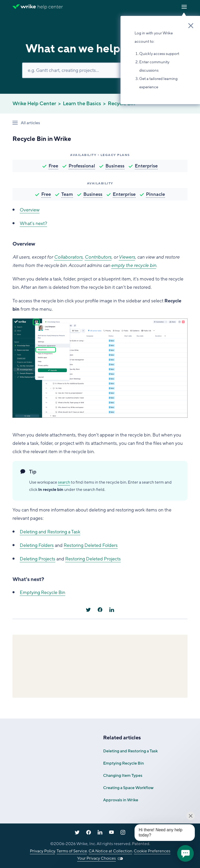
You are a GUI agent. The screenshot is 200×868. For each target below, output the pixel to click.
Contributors (98, 257)
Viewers (127, 257)
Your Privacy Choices (96, 858)
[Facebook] (100, 610)
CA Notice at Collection (110, 851)
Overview (30, 210)
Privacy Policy (42, 851)
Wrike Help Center (34, 104)
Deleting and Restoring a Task (50, 532)
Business (115, 166)
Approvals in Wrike (121, 800)
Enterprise (146, 166)
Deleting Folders (37, 545)
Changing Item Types (123, 776)
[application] (185, 853)
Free (53, 166)
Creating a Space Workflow (128, 788)
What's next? (33, 223)
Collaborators (68, 257)
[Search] (100, 70)
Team (67, 194)
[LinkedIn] (112, 610)
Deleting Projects (38, 559)
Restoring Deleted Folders (91, 545)
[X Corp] (88, 610)
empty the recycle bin (134, 265)
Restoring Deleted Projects (93, 559)
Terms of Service (72, 851)
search (64, 482)
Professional (82, 166)
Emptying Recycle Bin (42, 592)
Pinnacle (155, 194)
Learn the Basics (82, 104)
